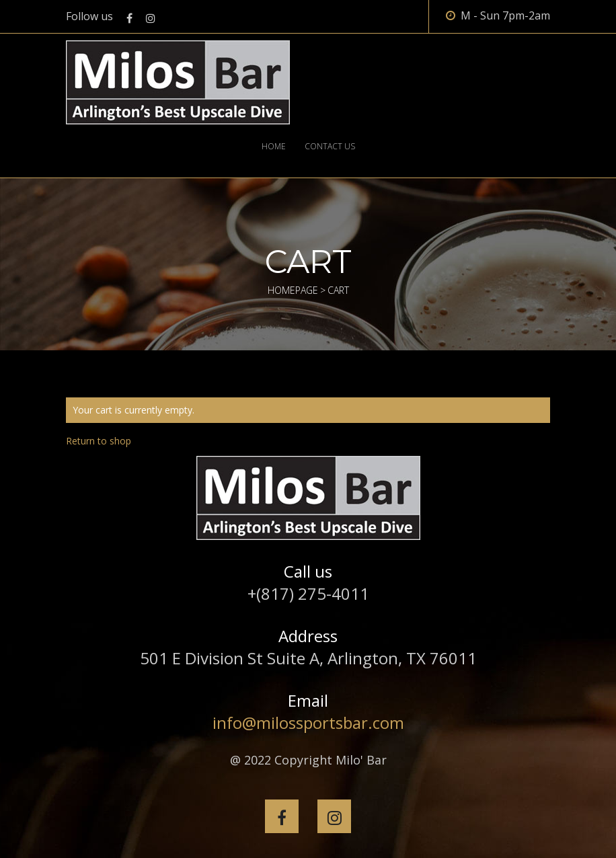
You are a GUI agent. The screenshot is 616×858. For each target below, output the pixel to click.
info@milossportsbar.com (308, 723)
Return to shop (99, 441)
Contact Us (330, 147)
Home (274, 147)
